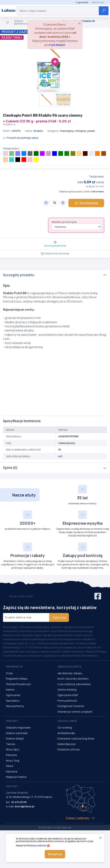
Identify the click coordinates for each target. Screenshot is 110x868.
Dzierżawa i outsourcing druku (76, 738)
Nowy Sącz (13, 749)
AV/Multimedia (66, 733)
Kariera (10, 689)
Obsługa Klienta (69, 666)
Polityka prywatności (36, 845)
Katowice (12, 771)
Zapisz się (59, 617)
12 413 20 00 (19, 802)
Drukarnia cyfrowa (68, 749)
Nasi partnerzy (15, 706)
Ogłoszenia (13, 695)
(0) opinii (9, 125)
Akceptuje (55, 854)
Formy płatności (67, 701)
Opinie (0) (10, 468)
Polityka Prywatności (18, 684)
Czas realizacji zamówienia (74, 684)
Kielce (10, 766)
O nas (9, 673)
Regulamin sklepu (17, 679)
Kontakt (12, 721)
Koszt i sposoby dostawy (73, 679)
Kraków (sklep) (15, 738)
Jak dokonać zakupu (70, 673)
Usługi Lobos (67, 721)
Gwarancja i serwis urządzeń (75, 712)
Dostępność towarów (71, 706)
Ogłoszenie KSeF (68, 695)
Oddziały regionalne (18, 728)
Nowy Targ (13, 761)
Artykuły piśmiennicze (21, 23)
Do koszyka (86, 203)
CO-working (65, 728)
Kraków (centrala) (17, 733)
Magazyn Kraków (16, 777)
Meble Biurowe (67, 744)
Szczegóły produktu (19, 275)
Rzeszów (12, 755)
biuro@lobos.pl (25, 806)
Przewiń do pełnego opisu (21, 138)
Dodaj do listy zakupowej (55, 253)
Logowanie (82, 2)
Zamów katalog (67, 689)
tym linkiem (58, 45)
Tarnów (11, 744)
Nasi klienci (13, 701)
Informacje (14, 666)
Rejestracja (98, 2)
